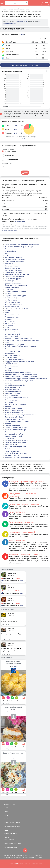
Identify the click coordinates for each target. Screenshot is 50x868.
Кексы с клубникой (12, 315)
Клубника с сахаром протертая (17, 308)
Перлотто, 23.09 (11, 445)
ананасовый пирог (12, 306)
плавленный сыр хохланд (15, 257)
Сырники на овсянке (13, 349)
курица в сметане (11, 396)
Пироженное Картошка (14, 391)
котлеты (8, 311)
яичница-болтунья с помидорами (18, 457)
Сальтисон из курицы (13, 279)
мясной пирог (10, 323)
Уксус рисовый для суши (14, 345)
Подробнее (20, 221)
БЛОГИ (6, 811)
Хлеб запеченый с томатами (16, 404)
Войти (45, 3)
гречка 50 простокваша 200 (15, 385)
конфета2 (8, 294)
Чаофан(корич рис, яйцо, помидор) (18, 372)
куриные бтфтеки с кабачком (16, 453)
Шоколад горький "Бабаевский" (17, 274)
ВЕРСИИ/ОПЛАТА (9, 840)
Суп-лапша (9, 402)
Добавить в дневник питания (25, 65)
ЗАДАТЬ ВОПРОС (9, 843)
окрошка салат (10, 321)
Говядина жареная (12, 317)
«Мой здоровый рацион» (10, 230)
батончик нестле (11, 266)
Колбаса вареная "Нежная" (15, 277)
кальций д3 (9, 281)
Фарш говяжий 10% (12, 387)
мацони (8, 423)
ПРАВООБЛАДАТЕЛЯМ (10, 834)
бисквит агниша (11, 364)
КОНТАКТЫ (18, 843)
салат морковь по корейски (15, 291)
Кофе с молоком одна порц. (15, 442)
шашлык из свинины (13, 283)
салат (7, 328)
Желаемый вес (7, 163)
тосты (7, 342)
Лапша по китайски (12, 394)
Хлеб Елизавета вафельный (15, 447)
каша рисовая (10, 438)
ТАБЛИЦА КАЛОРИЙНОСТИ (12, 823)
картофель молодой (13, 334)
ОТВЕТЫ (6, 830)
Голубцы (8, 368)
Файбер (8, 370)
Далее (25, 173)
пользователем (21, 21)
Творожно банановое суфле (15, 296)
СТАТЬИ (6, 815)
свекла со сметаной (12, 425)
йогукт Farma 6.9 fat (12, 455)
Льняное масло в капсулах (15, 249)
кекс (6, 255)
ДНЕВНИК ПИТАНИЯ (10, 804)
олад (7, 253)
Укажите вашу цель (9, 149)
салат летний (10, 332)
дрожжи (8, 406)
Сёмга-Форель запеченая (14, 262)
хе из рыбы (9, 289)
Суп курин (9, 325)
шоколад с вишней (12, 389)
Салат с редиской (11, 336)
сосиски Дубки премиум (14, 419)
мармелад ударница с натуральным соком (21, 374)
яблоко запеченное (12, 302)
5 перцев (8, 319)
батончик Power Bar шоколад (16, 285)
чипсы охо (9, 264)
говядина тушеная (12, 451)
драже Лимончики (12, 330)
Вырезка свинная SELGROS (15, 413)
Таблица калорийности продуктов (19, 9)
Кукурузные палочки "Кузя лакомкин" (19, 362)
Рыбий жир (9, 449)
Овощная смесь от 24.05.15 (15, 272)
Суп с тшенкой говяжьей (14, 359)
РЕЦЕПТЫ (6, 808)
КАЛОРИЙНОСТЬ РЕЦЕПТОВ (12, 826)
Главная (4, 9)
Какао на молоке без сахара (15, 430)
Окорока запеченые (12, 268)
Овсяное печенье (11, 432)
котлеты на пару (11, 298)
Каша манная (10, 353)
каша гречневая (11, 357)
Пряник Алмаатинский (13, 436)
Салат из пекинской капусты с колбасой (20, 415)
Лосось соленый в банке (14, 417)
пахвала (8, 383)
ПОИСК (6, 819)
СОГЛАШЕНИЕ (8, 847)
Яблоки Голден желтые (14, 411)
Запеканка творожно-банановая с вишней (21, 347)
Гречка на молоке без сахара (16, 428)
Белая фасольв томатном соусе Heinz (19, 381)
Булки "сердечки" (12, 366)
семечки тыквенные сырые (15, 259)
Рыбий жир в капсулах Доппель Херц (19, 247)
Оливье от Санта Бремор (33, 11)
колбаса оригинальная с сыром (17, 421)
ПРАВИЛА (15, 847)
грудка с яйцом (11, 251)
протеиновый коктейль (14, 434)
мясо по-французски (13, 355)
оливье (8, 313)
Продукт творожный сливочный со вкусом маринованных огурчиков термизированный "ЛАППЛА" (26, 378)
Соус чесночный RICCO (13, 270)
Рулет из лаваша (11, 400)
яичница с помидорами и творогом (19, 338)
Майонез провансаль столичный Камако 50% (22, 245)
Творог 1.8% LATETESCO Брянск (16, 398)
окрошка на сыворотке (14, 304)
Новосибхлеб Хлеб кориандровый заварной (22, 340)
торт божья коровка (12, 351)
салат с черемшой (12, 287)
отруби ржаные (11, 300)
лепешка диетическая (13, 408)
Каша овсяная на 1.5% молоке (16, 440)
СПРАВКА (6, 838)
